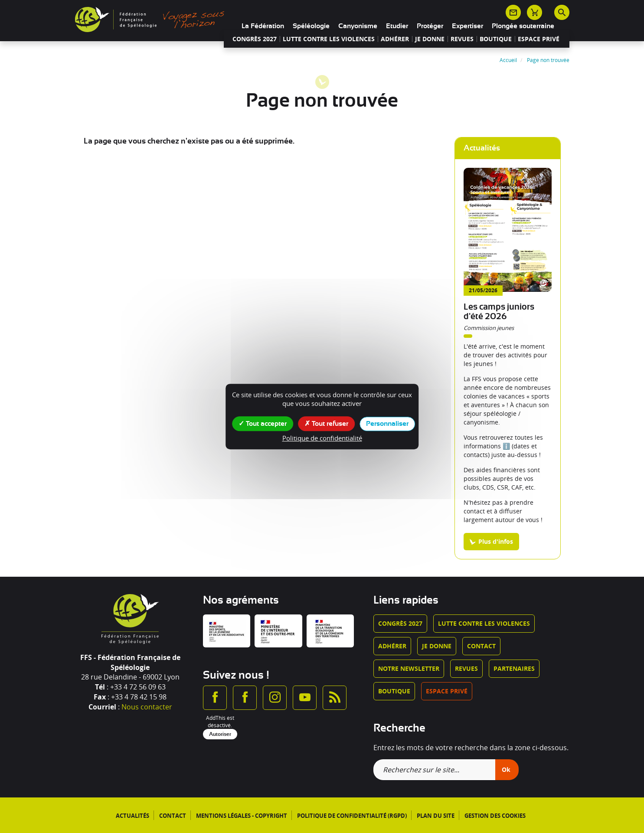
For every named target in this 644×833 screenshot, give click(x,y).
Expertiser (467, 26)
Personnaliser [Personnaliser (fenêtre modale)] (387, 424)
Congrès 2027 (255, 39)
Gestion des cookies (495, 816)
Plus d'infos (496, 541)
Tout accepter (263, 423)
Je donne (430, 39)
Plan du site (436, 816)
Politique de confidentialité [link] (322, 438)
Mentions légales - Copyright (242, 816)
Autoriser (220, 734)
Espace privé (539, 39)
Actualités (132, 816)
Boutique (496, 39)
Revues (462, 39)
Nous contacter (147, 707)
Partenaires (514, 668)
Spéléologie (311, 26)
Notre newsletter (409, 668)
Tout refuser (326, 423)
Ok (506, 769)
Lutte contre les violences (329, 39)
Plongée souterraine (523, 26)
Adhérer (395, 39)
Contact (481, 646)
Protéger (430, 26)
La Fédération (263, 26)
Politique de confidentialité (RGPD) (352, 816)
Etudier (397, 26)
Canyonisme (358, 26)
